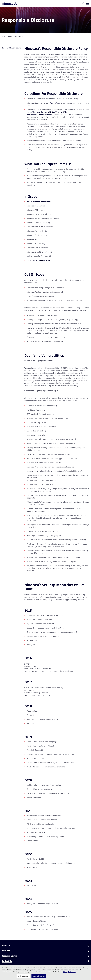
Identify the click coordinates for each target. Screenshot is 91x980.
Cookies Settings (23, 976)
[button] (88, 3)
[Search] (83, 3)
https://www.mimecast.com (39, 202)
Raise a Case (55, 103)
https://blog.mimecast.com (38, 260)
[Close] (88, 968)
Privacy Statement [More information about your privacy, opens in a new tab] (69, 972)
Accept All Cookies (39, 976)
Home (4, 36)
